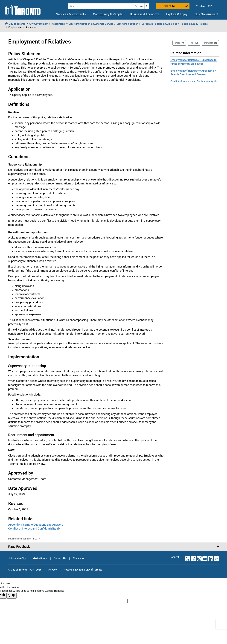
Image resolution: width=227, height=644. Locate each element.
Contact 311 (204, 6)
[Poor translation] (12, 596)
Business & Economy (144, 14)
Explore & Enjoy (177, 14)
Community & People (108, 14)
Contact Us (60, 558)
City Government (207, 14)
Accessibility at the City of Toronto (83, 570)
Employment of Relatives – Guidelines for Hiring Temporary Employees (194, 62)
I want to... (170, 6)
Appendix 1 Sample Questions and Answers (36, 525)
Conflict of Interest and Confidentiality (34, 528)
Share (180, 43)
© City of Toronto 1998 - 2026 (25, 570)
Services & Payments (71, 14)
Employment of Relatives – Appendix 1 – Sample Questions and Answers (193, 73)
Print (192, 43)
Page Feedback (19, 547)
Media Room (40, 558)
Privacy (53, 570)
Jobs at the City (17, 558)
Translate (208, 43)
